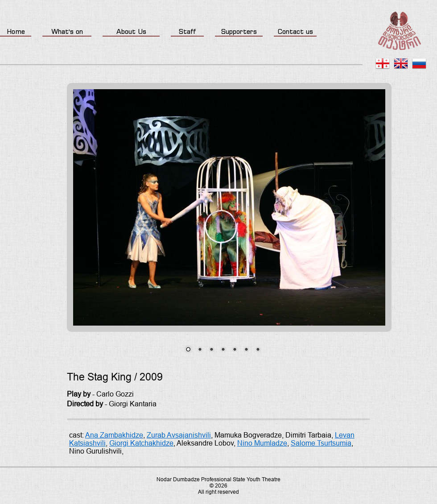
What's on (67, 31)
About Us (131, 31)
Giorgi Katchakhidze (141, 443)
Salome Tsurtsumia (321, 443)
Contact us (295, 31)
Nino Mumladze (262, 443)
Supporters (239, 31)
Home (16, 31)
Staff (187, 31)
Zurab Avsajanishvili (179, 435)
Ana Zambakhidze (114, 435)
